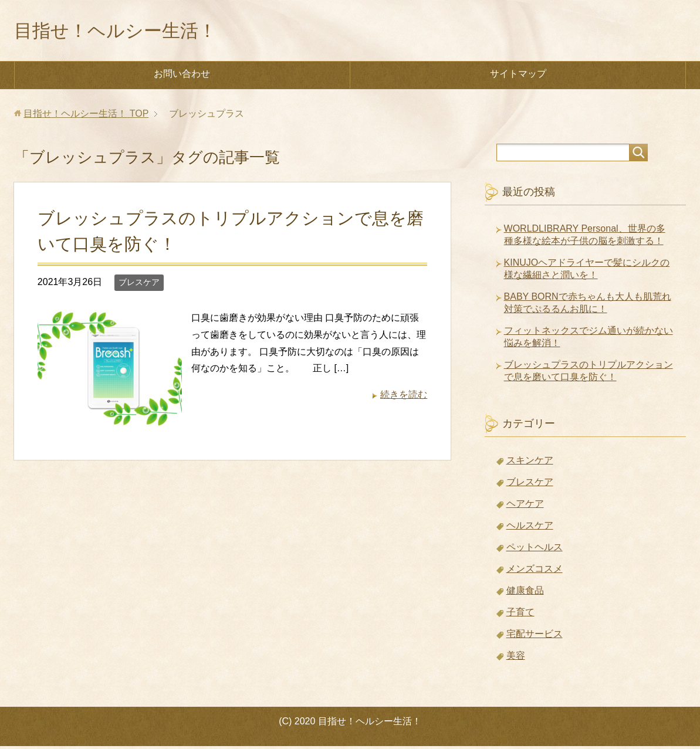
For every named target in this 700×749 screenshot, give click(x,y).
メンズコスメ (535, 572)
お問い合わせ (182, 77)
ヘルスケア (530, 528)
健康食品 (525, 593)
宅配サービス (535, 637)
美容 (516, 658)
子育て (520, 615)
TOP (86, 116)
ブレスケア (139, 285)
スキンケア (530, 463)
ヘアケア (525, 506)
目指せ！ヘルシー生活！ (131, 31)
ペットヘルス (535, 550)
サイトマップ (518, 77)
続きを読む (404, 397)
